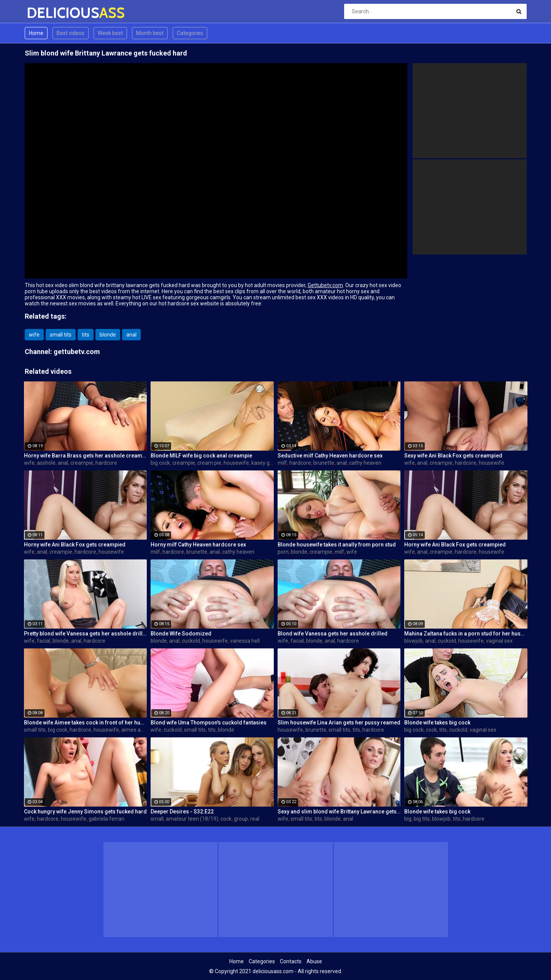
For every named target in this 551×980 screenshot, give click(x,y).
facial (44, 641)
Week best (110, 33)
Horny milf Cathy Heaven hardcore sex (198, 545)
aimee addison (139, 730)
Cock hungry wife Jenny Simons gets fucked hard (85, 812)
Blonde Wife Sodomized (181, 634)
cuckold (191, 641)
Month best (150, 33)
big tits (422, 819)
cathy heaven (365, 463)
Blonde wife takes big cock (437, 723)
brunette (324, 463)
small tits (61, 335)
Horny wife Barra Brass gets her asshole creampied (86, 456)
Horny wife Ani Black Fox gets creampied (75, 545)
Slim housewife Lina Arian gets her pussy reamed (339, 723)
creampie (82, 463)
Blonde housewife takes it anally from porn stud (337, 545)
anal (131, 335)
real (255, 819)
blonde (108, 335)
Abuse (314, 961)
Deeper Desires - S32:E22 (182, 812)
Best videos (71, 33)
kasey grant (265, 463)
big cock (160, 463)
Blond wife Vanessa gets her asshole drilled (333, 634)
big (408, 819)
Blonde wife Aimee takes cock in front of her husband (86, 723)
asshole (46, 463)
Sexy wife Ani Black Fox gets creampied (453, 456)
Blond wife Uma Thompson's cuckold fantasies (209, 723)
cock (431, 730)
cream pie (209, 463)
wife (34, 335)
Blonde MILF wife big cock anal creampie (201, 456)
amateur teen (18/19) (192, 819)
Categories (190, 33)
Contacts (291, 961)
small (157, 819)
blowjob (414, 641)
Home (36, 33)
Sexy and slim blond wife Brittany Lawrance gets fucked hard (339, 812)
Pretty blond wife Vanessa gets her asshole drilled (86, 634)
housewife (236, 463)
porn (283, 552)
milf (282, 463)
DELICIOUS (47, 13)
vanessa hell (245, 641)
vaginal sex (499, 641)
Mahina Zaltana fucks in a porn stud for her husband (466, 634)
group (241, 819)
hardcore (106, 463)
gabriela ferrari (106, 819)
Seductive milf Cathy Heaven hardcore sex (330, 456)
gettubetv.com (77, 352)
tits (86, 335)
